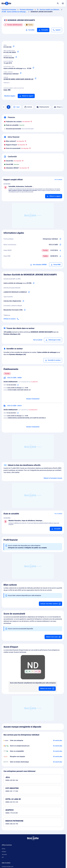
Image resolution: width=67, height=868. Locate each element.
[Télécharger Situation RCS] (60, 256)
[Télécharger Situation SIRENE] (60, 250)
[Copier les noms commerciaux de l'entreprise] (60, 245)
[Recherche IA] (9, 107)
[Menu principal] (63, 3)
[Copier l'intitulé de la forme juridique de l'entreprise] (60, 239)
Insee (5, 90)
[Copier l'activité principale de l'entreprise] (29, 292)
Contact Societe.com (8, 867)
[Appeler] (57, 30)
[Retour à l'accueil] (33, 838)
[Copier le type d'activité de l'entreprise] (23, 301)
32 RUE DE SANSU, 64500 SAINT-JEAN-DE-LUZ (18, 79)
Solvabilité (43, 30)
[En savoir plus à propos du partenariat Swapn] (58, 740)
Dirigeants (59, 107)
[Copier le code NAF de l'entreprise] (34, 283)
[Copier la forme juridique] (21, 73)
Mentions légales (10, 96)
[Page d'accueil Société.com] (6, 3)
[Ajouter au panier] (54, 196)
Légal (16, 107)
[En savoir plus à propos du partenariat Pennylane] (58, 762)
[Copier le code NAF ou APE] (33, 68)
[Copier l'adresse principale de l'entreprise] (36, 78)
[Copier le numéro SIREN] (14, 46)
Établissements (43, 107)
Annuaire (4, 854)
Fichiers (4, 852)
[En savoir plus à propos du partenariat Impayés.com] (58, 757)
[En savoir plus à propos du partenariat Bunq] (58, 746)
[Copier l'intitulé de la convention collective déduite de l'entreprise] (25, 310)
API (3, 857)
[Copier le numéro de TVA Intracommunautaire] (16, 57)
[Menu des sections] (4, 107)
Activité (28, 107)
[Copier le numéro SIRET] (18, 52)
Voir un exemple (58, 180)
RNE (9, 90)
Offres (4, 849)
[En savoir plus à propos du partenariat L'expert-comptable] (58, 751)
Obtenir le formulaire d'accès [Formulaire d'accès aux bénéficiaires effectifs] (53, 478)
